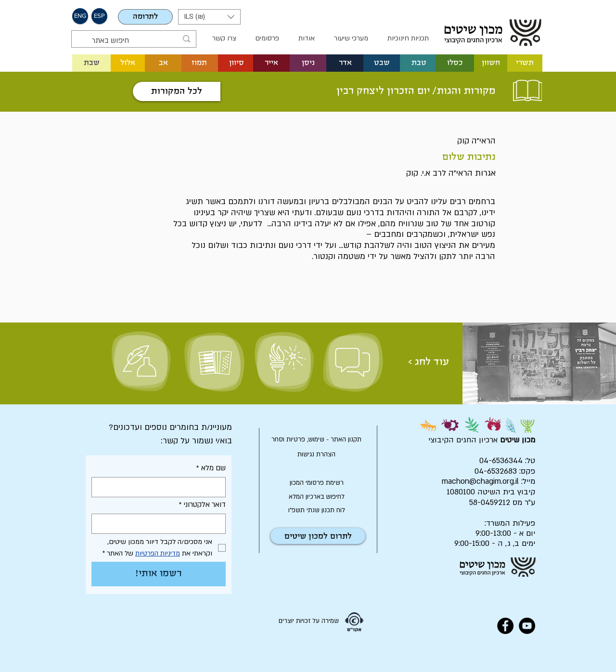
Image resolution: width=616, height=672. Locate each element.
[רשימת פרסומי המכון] (316, 483)
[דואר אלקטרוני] (161, 524)
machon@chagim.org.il (480, 481)
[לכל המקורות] (177, 91)
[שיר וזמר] (214, 362)
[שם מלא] (161, 487)
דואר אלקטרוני (202, 505)
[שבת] (91, 63)
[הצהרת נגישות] (316, 454)
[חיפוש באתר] (135, 41)
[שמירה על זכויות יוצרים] (309, 621)
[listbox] (209, 17)
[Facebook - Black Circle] (505, 626)
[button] (80, 16)
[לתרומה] (145, 17)
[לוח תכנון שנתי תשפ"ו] (316, 510)
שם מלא (211, 468)
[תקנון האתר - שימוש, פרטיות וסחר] (316, 439)
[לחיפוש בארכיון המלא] (316, 497)
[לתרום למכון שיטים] (318, 536)
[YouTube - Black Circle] (527, 626)
